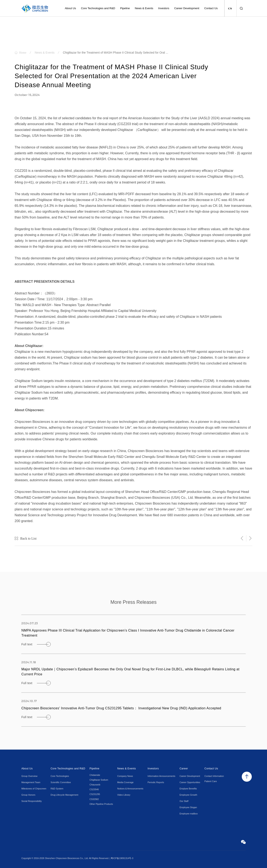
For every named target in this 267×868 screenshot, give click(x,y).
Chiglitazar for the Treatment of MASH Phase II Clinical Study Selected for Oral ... (115, 53)
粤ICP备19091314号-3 (122, 858)
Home (23, 53)
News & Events (45, 53)
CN (230, 9)
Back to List (28, 538)
